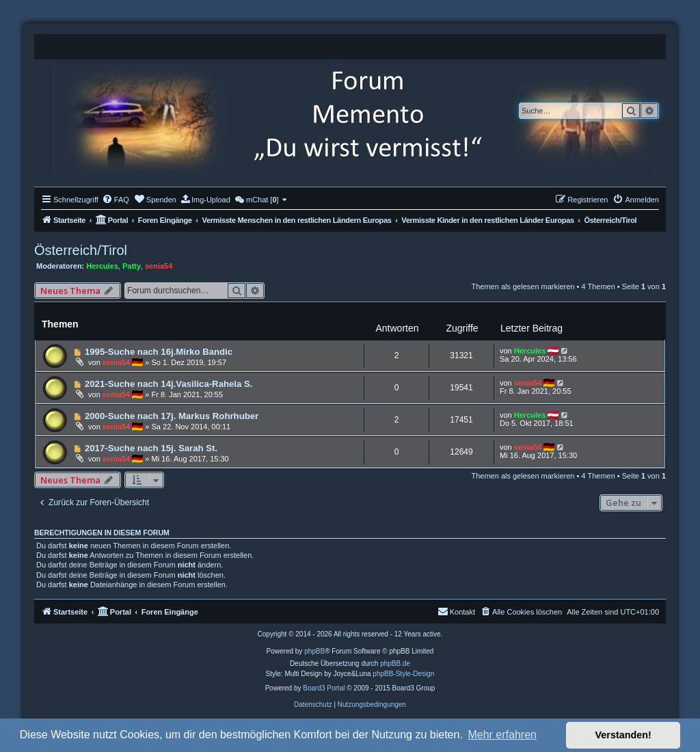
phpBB (314, 651)
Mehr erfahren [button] (502, 735)
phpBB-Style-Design (403, 674)
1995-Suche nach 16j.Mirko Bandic (159, 352)
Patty (132, 266)
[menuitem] (116, 200)
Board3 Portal (324, 688)
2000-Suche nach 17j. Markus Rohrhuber (172, 416)
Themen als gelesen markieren (523, 286)
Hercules (102, 266)
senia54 (159, 266)
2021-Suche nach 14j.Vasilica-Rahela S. (169, 384)
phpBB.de (395, 663)
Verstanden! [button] (623, 735)
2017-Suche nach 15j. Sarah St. (151, 448)
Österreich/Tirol (81, 250)
